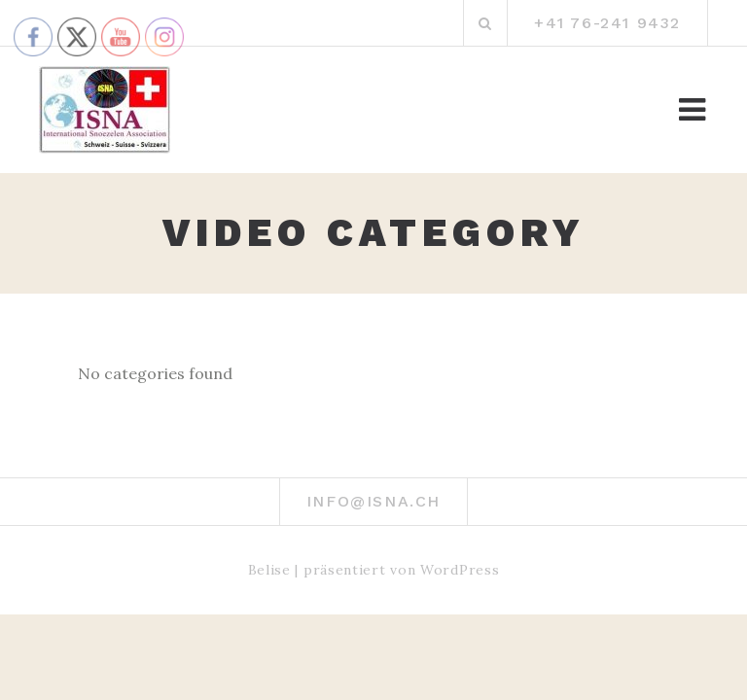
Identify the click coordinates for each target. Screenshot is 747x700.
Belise (269, 570)
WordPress (460, 570)
